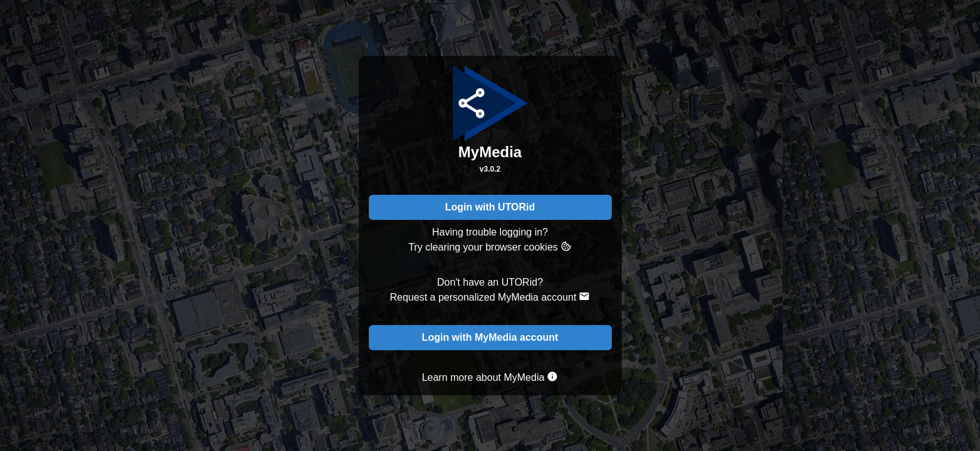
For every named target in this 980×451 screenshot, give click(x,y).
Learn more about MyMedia (490, 377)
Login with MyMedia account (490, 337)
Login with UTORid (490, 207)
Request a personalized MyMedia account (490, 297)
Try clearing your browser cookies (490, 246)
